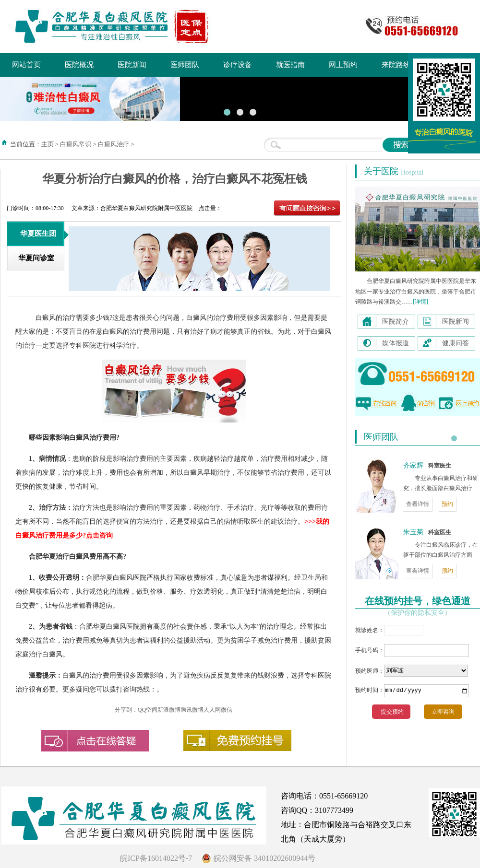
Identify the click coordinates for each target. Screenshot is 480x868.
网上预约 (343, 65)
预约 (447, 504)
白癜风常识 (76, 144)
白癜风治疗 (114, 144)
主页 (48, 144)
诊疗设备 (238, 65)
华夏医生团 (38, 234)
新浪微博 (169, 710)
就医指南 (290, 65)
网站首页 (26, 65)
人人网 (212, 710)
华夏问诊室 (36, 258)
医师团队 (185, 65)
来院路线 (396, 65)
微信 (227, 710)
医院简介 (396, 322)
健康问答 (456, 343)
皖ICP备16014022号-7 (156, 858)
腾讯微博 (192, 710)
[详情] (420, 302)
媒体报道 (396, 343)
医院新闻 (132, 65)
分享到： (126, 710)
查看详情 (418, 504)
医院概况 (79, 65)
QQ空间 (148, 710)
